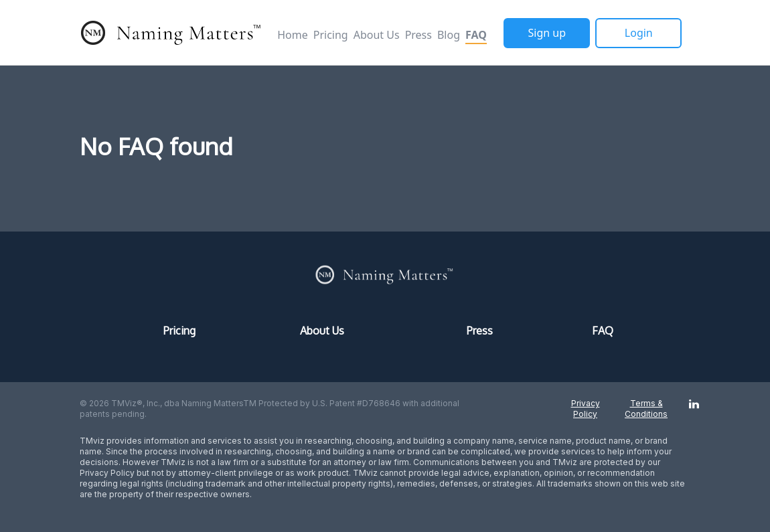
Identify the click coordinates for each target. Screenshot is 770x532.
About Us (377, 35)
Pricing (331, 35)
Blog (449, 35)
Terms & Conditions (646, 409)
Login (639, 33)
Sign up (547, 33)
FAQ (476, 35)
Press (418, 35)
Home (293, 35)
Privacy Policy (586, 409)
